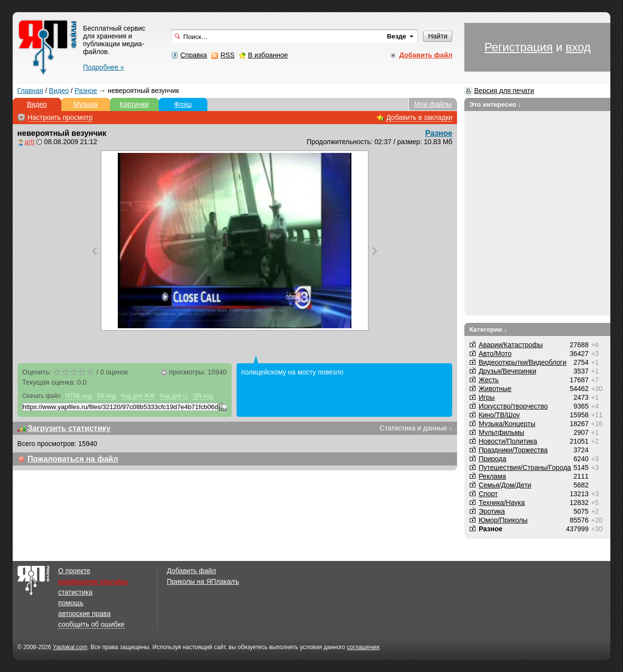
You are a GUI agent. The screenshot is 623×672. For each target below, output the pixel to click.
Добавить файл (192, 571)
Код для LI (174, 396)
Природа (492, 459)
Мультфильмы (501, 432)
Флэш (183, 104)
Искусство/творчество (513, 406)
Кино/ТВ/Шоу (499, 415)
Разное (86, 91)
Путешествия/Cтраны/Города (525, 467)
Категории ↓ (488, 329)
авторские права (85, 614)
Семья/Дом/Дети (505, 485)
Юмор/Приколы (503, 520)
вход (578, 47)
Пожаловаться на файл (73, 459)
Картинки (134, 104)
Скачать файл (42, 396)
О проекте (74, 571)
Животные (495, 389)
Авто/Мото (495, 354)
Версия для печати (504, 91)
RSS (228, 55)
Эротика (492, 511)
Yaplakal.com (70, 647)
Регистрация (518, 47)
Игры (486, 397)
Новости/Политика (508, 441)
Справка (193, 55)
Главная (30, 91)
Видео (59, 91)
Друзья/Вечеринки (507, 371)
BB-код (106, 396)
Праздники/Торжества (513, 450)
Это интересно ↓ (495, 104)
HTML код (79, 396)
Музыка (86, 104)
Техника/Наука (502, 503)
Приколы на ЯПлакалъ (203, 581)
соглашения (363, 647)
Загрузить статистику (69, 428)
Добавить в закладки (420, 117)
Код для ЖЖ (138, 396)
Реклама (492, 476)
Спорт (488, 494)
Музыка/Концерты (507, 424)
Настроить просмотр (60, 117)
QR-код (203, 396)
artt (30, 142)
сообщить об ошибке (92, 624)
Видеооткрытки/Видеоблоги (522, 362)
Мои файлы (433, 104)
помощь (71, 603)
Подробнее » (104, 67)
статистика (75, 592)
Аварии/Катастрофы (511, 345)
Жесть (488, 380)
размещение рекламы (93, 581)
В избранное (268, 55)
